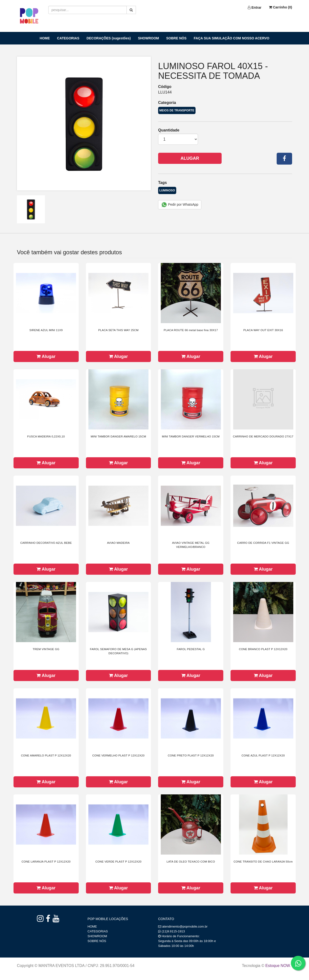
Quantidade (169, 130)
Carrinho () (281, 7)
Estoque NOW (277, 966)
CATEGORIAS (68, 38)
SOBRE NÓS (176, 38)
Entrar (255, 7)
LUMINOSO (167, 190)
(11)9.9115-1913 (173, 931)
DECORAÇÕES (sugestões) (109, 38)
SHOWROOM (148, 38)
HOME (45, 38)
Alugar (190, 158)
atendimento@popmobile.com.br (185, 926)
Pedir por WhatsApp (180, 205)
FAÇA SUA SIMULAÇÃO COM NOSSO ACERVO (232, 38)
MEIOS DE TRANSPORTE (177, 110)
